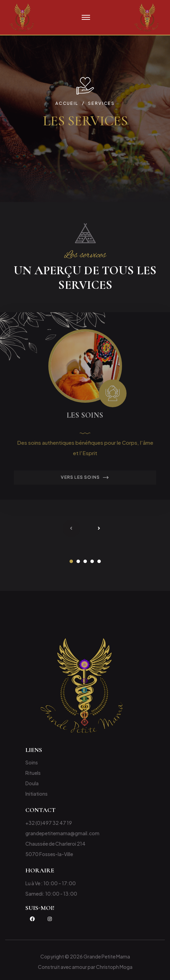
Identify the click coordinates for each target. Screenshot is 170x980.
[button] (71, 561)
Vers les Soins (85, 479)
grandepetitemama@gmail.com (62, 833)
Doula (32, 783)
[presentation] (71, 528)
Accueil (67, 103)
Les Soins (85, 417)
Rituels (33, 773)
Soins (32, 762)
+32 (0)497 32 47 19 (49, 823)
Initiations (37, 794)
